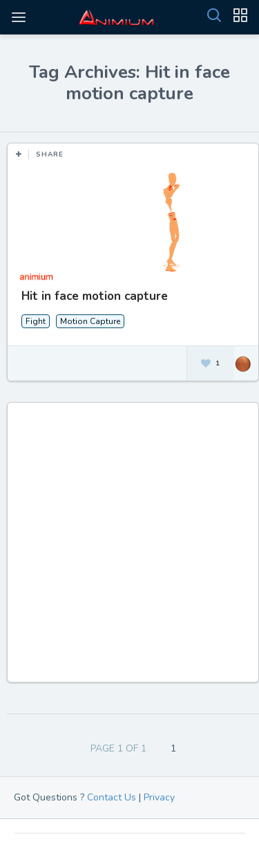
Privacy (159, 797)
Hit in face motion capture (95, 296)
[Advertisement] (129, 549)
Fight (36, 321)
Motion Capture (90, 321)
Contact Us (112, 797)
